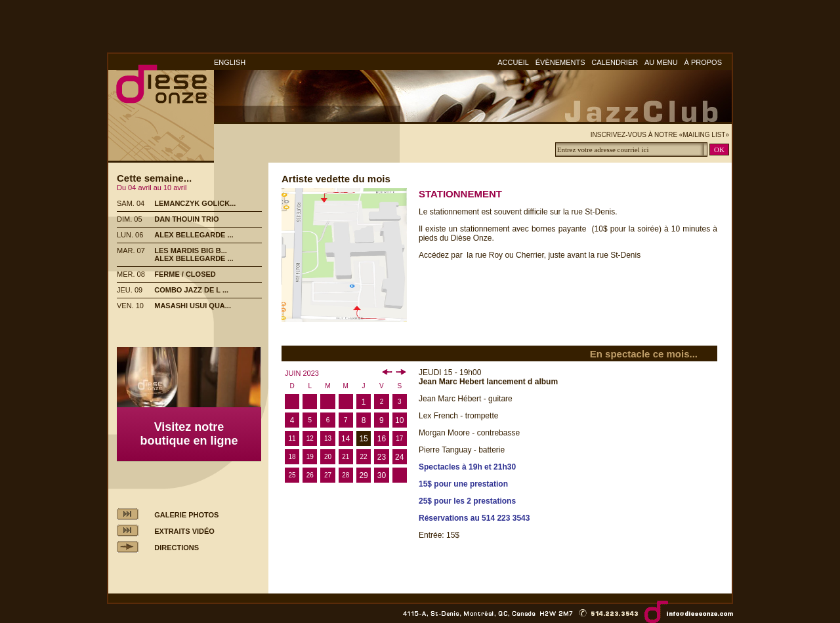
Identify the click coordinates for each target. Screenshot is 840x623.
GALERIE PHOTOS (186, 515)
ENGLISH (230, 62)
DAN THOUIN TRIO (186, 219)
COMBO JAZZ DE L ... (191, 290)
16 (382, 439)
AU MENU (661, 62)
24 (399, 457)
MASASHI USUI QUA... (193, 306)
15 (363, 439)
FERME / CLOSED (185, 274)
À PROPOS (703, 62)
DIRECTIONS (177, 548)
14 (346, 439)
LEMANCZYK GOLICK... (195, 203)
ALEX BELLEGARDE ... (194, 235)
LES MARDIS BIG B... (191, 251)
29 (363, 475)
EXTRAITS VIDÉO (184, 531)
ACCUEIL (513, 62)
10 (399, 420)
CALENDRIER (615, 62)
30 (382, 475)
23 (382, 457)
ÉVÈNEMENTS (560, 62)
